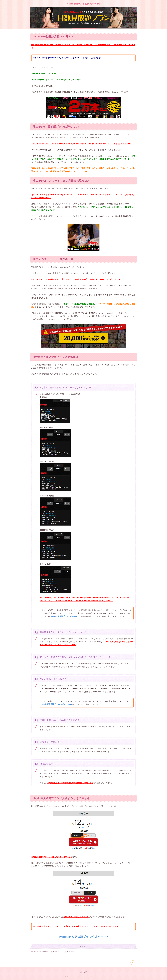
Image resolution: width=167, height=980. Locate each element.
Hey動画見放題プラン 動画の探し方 (66, 616)
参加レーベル (71, 952)
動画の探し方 (58, 952)
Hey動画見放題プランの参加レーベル (57, 704)
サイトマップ (82, 972)
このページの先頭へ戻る (133, 963)
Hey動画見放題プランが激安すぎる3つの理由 (83, 4)
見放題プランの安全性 (41, 952)
